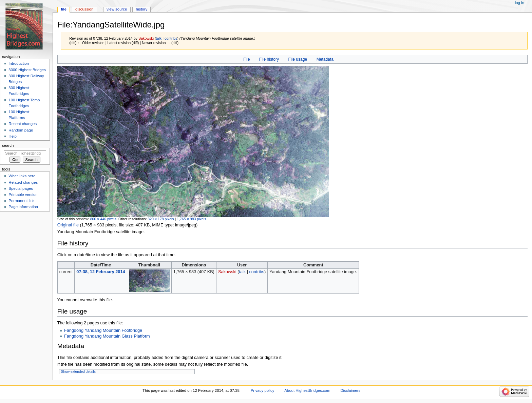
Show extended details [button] (78, 372)
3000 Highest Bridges (27, 70)
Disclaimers (350, 390)
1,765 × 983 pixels (191, 219)
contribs (171, 38)
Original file (68, 225)
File (246, 59)
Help (13, 136)
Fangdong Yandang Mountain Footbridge (103, 330)
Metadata (325, 59)
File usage (298, 59)
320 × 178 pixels (161, 219)
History (142, 9)
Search (8, 145)
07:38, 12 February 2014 (101, 272)
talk (159, 38)
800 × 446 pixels (103, 219)
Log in (520, 3)
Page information (23, 207)
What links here (22, 176)
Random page (21, 130)
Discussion (84, 9)
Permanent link (21, 201)
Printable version (23, 195)
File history (269, 59)
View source (117, 9)
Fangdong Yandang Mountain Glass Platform (107, 336)
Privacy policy (263, 390)
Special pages (21, 188)
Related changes (23, 182)
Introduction (19, 63)
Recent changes (23, 124)
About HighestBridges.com (307, 390)
